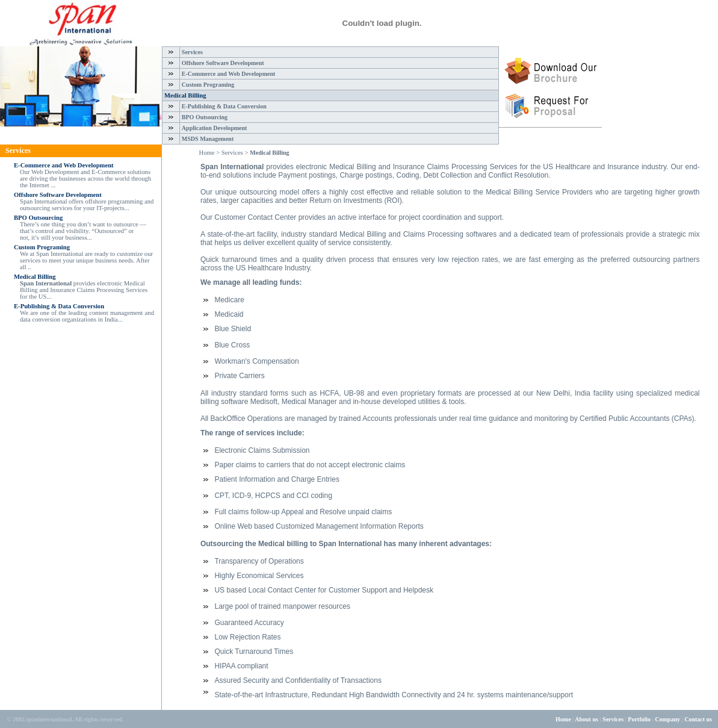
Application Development (215, 128)
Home (563, 719)
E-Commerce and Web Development (228, 74)
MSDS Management (208, 139)
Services (192, 52)
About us (586, 719)
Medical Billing (185, 95)
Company (667, 719)
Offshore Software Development (223, 63)
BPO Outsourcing (205, 117)
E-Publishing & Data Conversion (224, 106)
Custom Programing (208, 85)
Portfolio (639, 719)
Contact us (701, 719)
